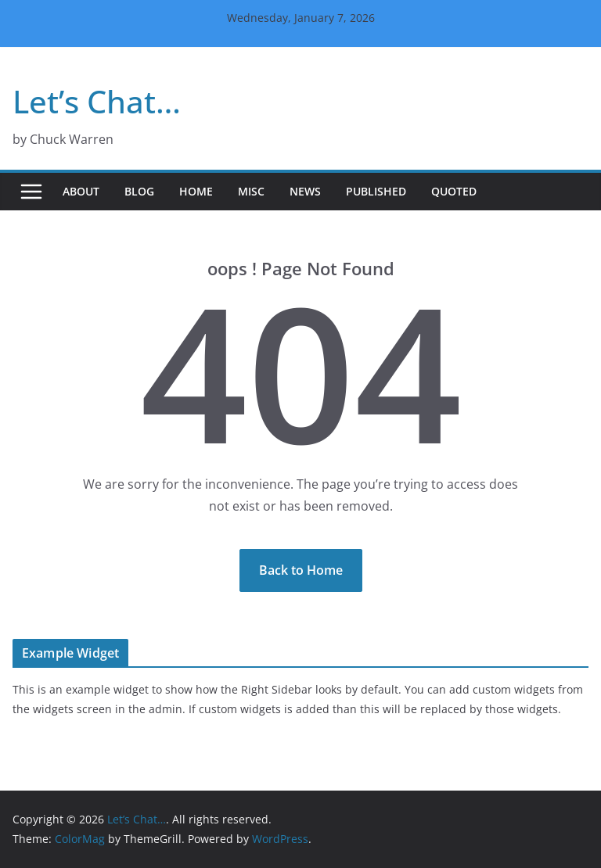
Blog (139, 191)
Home (196, 191)
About (81, 191)
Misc (251, 191)
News (305, 191)
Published (376, 191)
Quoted (454, 191)
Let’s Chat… (97, 101)
